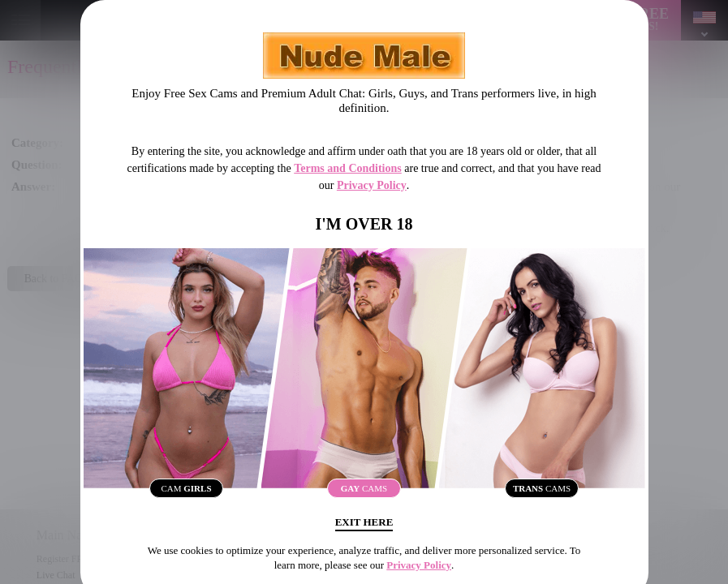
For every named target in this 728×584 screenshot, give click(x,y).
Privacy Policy (372, 185)
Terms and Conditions (348, 168)
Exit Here (364, 529)
